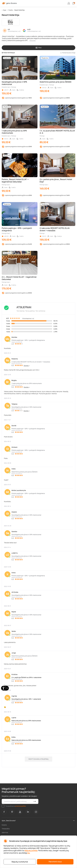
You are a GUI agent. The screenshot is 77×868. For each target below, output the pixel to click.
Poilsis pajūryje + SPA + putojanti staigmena (28, 340)
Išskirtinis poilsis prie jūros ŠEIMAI (24, 472)
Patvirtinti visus (55, 862)
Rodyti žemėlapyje (8, 53)
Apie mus (5, 832)
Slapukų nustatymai (20, 862)
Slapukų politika (31, 851)
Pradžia (11, 10)
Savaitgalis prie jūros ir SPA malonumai (26, 407)
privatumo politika (20, 806)
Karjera (4, 825)
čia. (29, 853)
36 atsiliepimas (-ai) (14, 31)
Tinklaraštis (6, 829)
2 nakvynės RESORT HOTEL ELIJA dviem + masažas (31, 362)
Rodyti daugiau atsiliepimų (38, 759)
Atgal (5, 10)
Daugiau (33, 40)
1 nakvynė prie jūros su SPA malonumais (27, 383)
